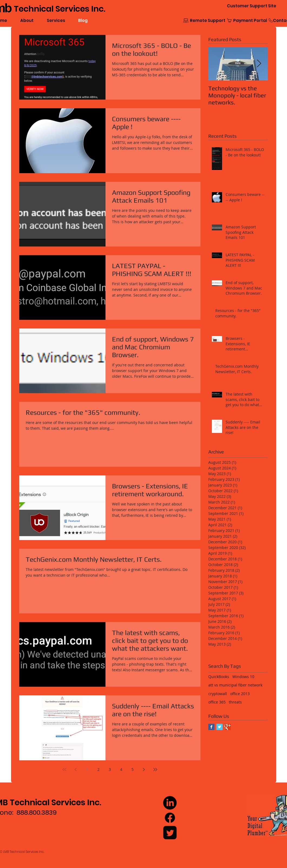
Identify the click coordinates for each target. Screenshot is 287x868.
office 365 (217, 702)
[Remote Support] (208, 20)
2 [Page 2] (98, 769)
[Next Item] (259, 64)
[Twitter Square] (170, 833)
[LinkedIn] (170, 803)
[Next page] (144, 770)
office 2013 (240, 694)
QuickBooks (219, 677)
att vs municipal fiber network (235, 685)
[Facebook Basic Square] (211, 727)
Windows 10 (243, 677)
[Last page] (155, 770)
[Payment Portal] (250, 20)
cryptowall (218, 694)
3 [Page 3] (110, 769)
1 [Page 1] (87, 769)
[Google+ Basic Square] (228, 727)
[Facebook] (170, 818)
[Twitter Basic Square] (220, 727)
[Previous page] (76, 770)
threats (235, 702)
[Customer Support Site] (252, 6)
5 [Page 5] (133, 769)
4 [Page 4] (121, 769)
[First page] (64, 770)
